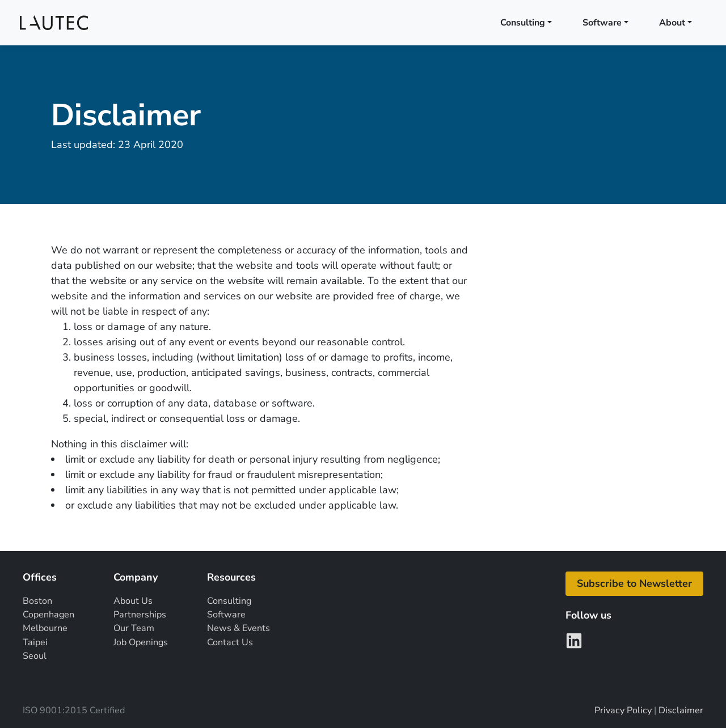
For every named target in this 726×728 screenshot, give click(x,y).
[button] (634, 584)
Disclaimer (681, 710)
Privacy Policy (623, 710)
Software (602, 23)
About (672, 23)
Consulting (523, 23)
